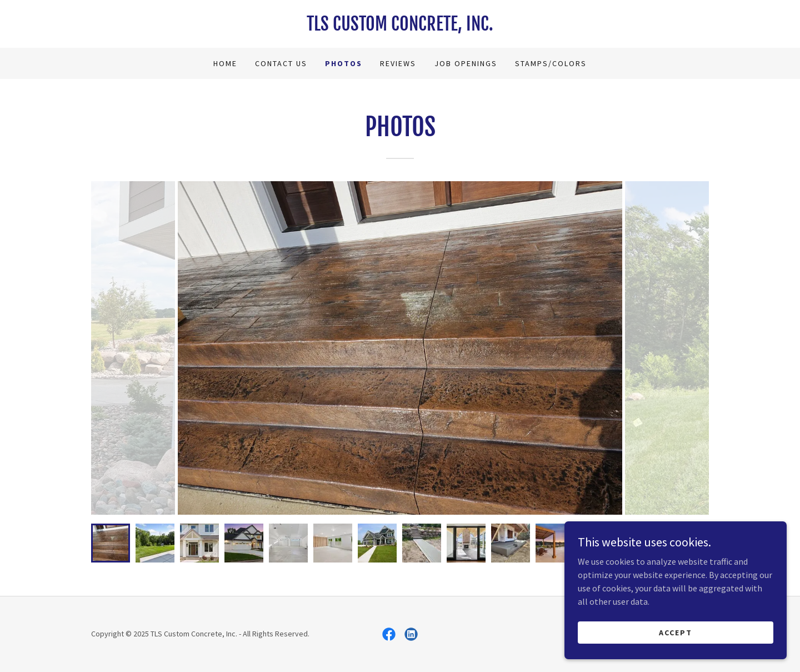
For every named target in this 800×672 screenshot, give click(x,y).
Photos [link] (344, 63)
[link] (400, 27)
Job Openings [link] (466, 63)
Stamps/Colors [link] (551, 63)
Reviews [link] (398, 63)
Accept (676, 632)
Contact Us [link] (281, 63)
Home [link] (225, 63)
